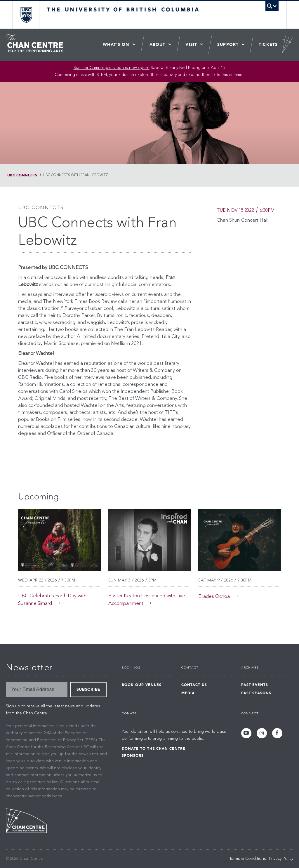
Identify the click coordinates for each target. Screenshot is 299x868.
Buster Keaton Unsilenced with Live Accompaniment (147, 600)
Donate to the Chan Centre (154, 749)
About (158, 45)
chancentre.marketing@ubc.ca (34, 796)
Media (188, 693)
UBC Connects (22, 175)
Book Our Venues (142, 685)
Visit (191, 45)
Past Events (255, 685)
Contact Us (194, 685)
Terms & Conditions (248, 859)
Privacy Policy (281, 859)
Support (228, 45)
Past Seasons (256, 693)
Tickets (268, 45)
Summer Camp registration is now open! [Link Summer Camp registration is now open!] (112, 68)
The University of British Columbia (31, 15)
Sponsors (133, 756)
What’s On (116, 45)
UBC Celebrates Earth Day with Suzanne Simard (52, 600)
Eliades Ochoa (214, 597)
